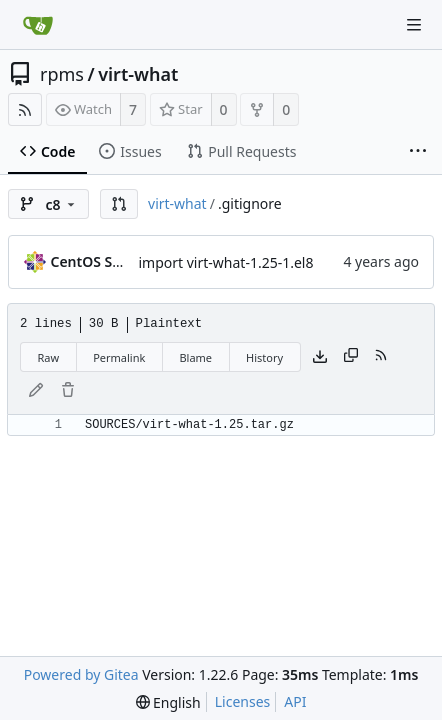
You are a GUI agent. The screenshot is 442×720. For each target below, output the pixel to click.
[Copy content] (351, 357)
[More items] (418, 152)
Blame (195, 357)
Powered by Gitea (81, 674)
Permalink (119, 357)
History (264, 357)
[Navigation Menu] (414, 25)
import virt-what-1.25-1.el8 (226, 262)
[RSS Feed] (25, 109)
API (295, 701)
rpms (62, 74)
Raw (49, 357)
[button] (119, 204)
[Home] (38, 25)
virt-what (138, 74)
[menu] (168, 702)
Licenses (243, 701)
